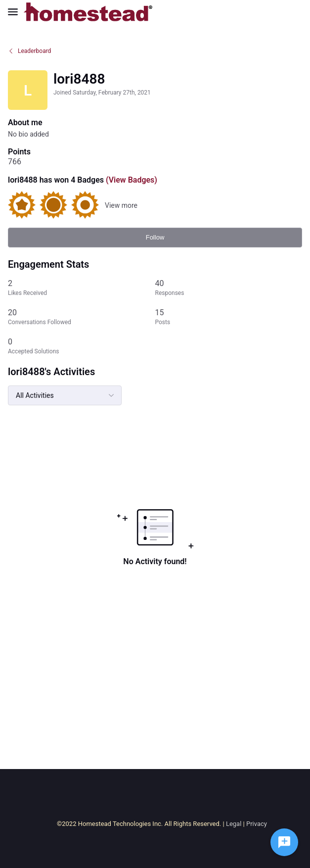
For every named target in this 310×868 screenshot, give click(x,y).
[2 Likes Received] (82, 288)
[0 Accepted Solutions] (82, 346)
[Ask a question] (284, 842)
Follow (155, 237)
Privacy (257, 824)
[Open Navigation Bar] (16, 12)
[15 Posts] (229, 317)
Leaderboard (29, 51)
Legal (234, 824)
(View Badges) (131, 180)
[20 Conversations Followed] (82, 317)
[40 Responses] (229, 288)
